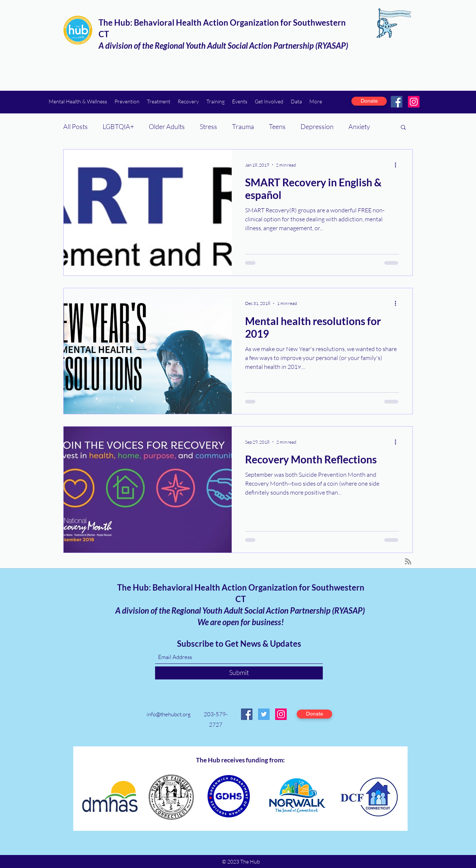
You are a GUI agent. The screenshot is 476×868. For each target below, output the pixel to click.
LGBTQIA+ (118, 126)
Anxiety (359, 126)
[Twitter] (264, 714)
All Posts (75, 126)
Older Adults (167, 126)
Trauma (243, 126)
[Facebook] (397, 102)
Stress (208, 126)
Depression (317, 126)
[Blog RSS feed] (408, 562)
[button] (78, 101)
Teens (277, 126)
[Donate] (369, 101)
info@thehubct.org (169, 714)
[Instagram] (414, 102)
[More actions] (398, 165)
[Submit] (239, 673)
